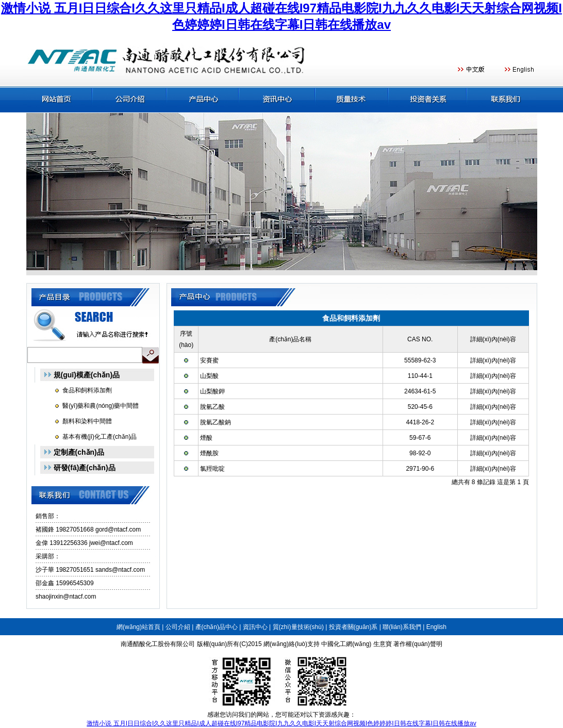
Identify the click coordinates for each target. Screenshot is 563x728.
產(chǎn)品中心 (217, 627)
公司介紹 (178, 627)
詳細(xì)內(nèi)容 (493, 360)
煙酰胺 (209, 453)
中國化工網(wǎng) (346, 644)
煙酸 (206, 438)
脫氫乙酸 (212, 407)
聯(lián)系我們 (402, 627)
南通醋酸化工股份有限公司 (158, 644)
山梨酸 (209, 376)
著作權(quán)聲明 (418, 644)
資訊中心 (255, 627)
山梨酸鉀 (212, 391)
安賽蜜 (209, 360)
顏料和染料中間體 (87, 421)
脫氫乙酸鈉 (216, 422)
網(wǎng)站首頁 (138, 627)
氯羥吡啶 (212, 469)
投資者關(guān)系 (353, 627)
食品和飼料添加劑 (87, 390)
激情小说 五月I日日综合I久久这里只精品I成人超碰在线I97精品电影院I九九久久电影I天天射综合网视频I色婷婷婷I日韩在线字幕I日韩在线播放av (281, 723)
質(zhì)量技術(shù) (298, 627)
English (436, 627)
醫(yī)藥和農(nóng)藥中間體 (101, 406)
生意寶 (383, 644)
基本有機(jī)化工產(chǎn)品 (100, 437)
